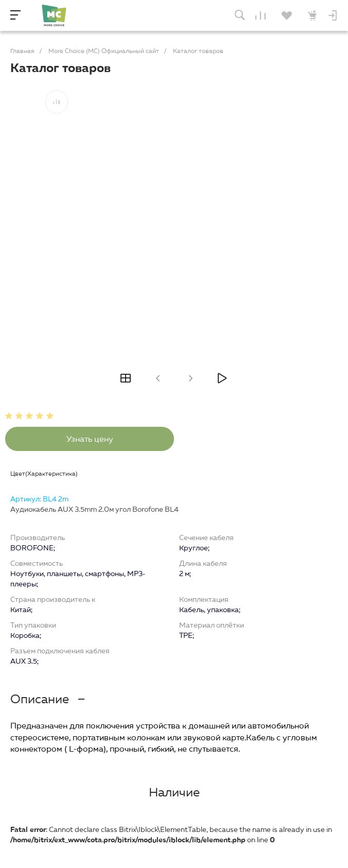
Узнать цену (90, 439)
